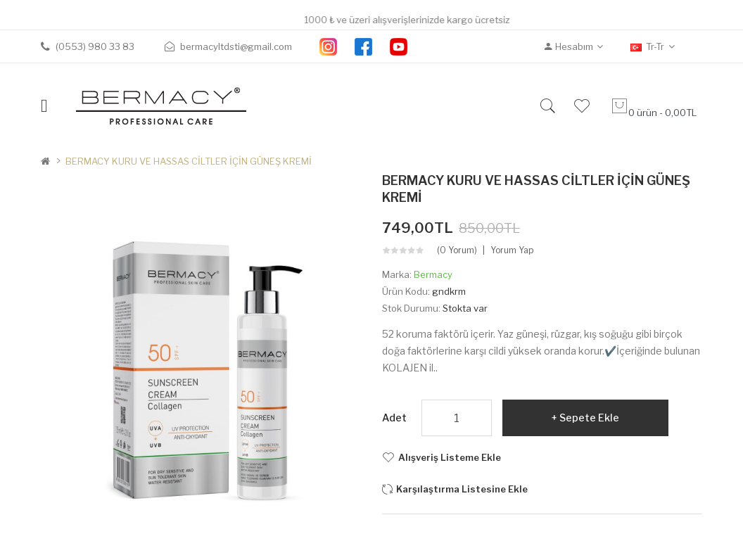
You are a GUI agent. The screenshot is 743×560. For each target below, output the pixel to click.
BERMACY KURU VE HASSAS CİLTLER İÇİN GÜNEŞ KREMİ (189, 161)
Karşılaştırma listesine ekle (462, 489)
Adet (394, 418)
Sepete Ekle (589, 418)
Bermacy (433, 274)
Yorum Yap (512, 250)
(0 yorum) (457, 250)
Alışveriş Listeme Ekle (450, 457)
